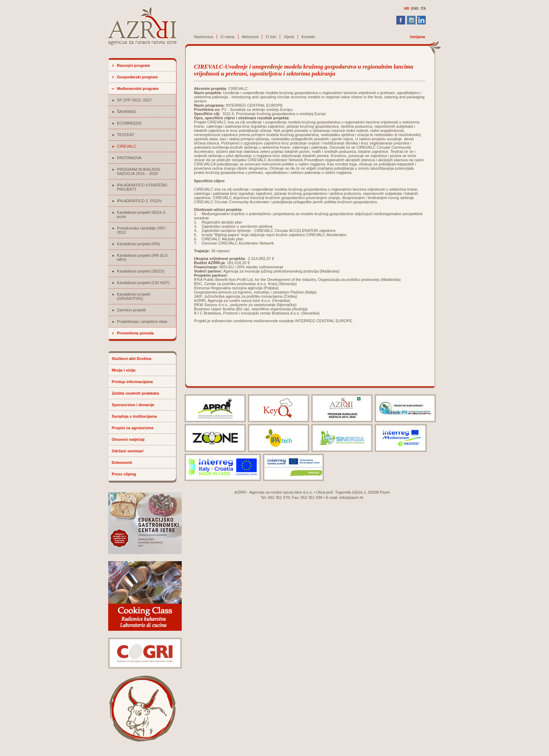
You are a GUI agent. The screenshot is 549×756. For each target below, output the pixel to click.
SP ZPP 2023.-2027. (135, 100)
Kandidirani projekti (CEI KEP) (143, 283)
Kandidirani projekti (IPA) (138, 244)
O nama (228, 37)
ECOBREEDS (129, 123)
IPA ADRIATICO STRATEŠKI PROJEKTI (142, 187)
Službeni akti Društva (131, 359)
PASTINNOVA (129, 158)
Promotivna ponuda (135, 333)
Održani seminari (128, 451)
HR (406, 9)
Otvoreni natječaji (128, 439)
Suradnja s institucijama (134, 416)
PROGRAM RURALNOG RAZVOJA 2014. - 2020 (139, 171)
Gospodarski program (137, 77)
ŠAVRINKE (127, 112)
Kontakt (308, 37)
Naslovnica (204, 37)
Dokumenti (122, 462)
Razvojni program (134, 65)
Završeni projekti (131, 310)
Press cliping (124, 474)
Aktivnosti (250, 37)
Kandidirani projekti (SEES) (141, 271)
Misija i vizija (124, 370)
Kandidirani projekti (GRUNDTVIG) (134, 296)
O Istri (271, 37)
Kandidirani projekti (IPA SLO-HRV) (143, 257)
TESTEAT (126, 135)
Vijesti (289, 37)
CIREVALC (127, 146)
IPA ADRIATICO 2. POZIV (139, 201)
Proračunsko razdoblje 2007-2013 (142, 230)
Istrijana (418, 37)
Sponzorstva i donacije (133, 405)
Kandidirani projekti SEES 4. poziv (142, 214)
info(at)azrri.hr (352, 497)
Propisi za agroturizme (133, 428)
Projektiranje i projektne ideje (142, 322)
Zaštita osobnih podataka (135, 393)
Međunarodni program (138, 89)
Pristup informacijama (132, 382)
